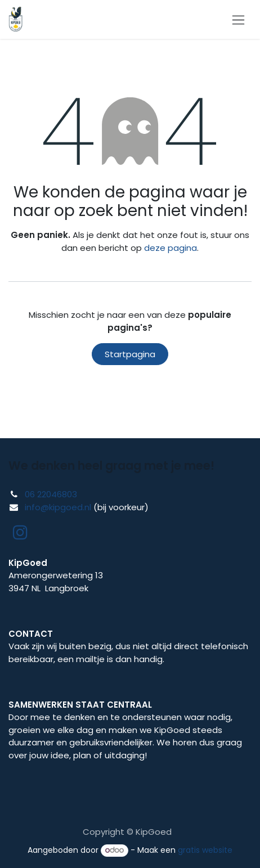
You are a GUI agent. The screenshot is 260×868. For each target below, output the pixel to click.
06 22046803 (51, 494)
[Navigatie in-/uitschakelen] (238, 19)
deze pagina (171, 248)
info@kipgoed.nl (58, 507)
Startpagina (130, 354)
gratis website (205, 850)
